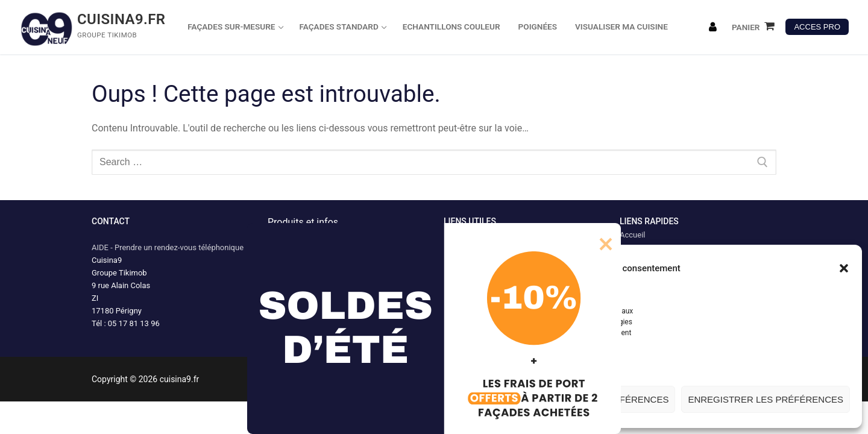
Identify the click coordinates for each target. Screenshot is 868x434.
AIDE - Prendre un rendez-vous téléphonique (168, 247)
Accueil (632, 235)
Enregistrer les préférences (766, 399)
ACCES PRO (817, 27)
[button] (844, 268)
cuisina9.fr (121, 19)
